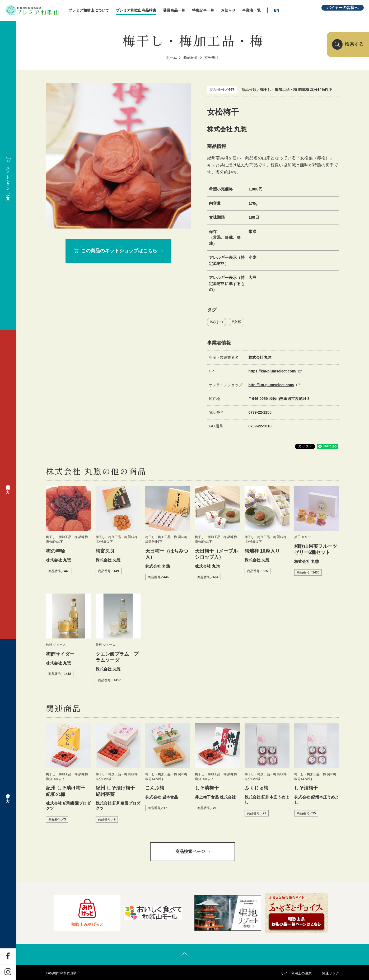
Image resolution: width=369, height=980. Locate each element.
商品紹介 (191, 57)
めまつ (218, 322)
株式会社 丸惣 (260, 358)
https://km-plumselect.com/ (272, 371)
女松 (238, 322)
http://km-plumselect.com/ (271, 385)
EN (276, 10)
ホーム (171, 57)
